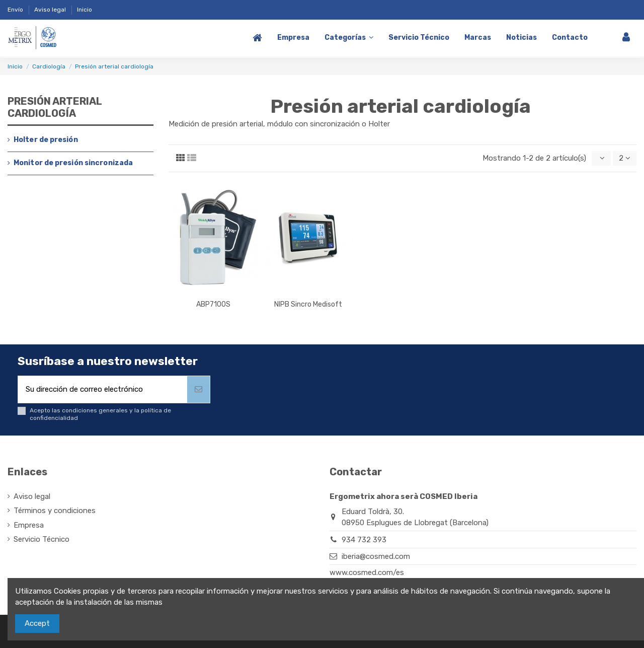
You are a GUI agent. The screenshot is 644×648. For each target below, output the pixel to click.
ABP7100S (213, 304)
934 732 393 (364, 540)
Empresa (29, 525)
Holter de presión (46, 140)
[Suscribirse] (198, 389)
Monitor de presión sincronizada (73, 163)
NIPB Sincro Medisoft (308, 304)
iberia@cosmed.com (376, 556)
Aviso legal (51, 10)
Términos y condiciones (55, 511)
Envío (16, 10)
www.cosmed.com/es (367, 572)
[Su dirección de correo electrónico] (103, 389)
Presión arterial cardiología (55, 107)
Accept (37, 623)
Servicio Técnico (42, 539)
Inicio (85, 10)
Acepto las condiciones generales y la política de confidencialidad (100, 414)
